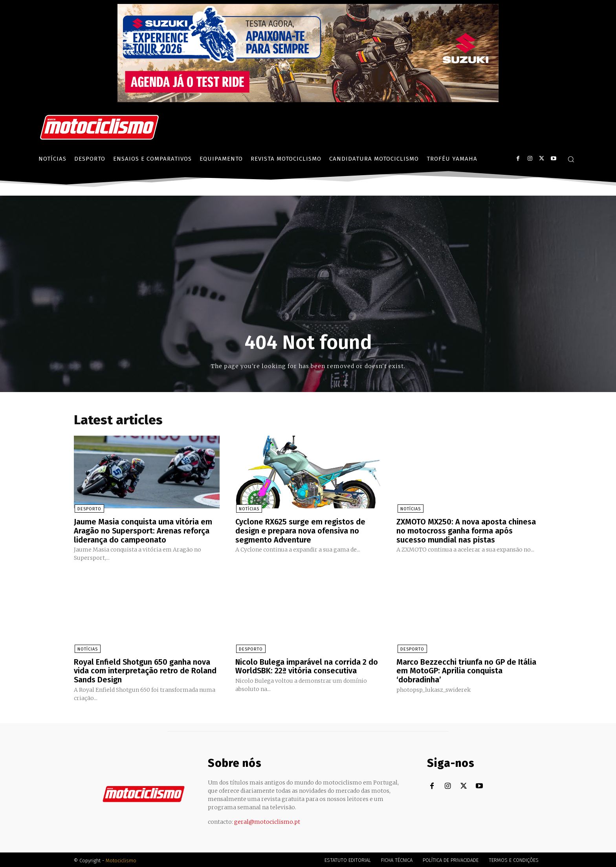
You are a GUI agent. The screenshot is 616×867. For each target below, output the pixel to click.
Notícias (248, 509)
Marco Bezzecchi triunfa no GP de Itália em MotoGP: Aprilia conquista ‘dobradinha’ (466, 670)
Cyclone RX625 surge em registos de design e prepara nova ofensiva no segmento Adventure (301, 531)
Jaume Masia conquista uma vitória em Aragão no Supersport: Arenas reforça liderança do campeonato (143, 531)
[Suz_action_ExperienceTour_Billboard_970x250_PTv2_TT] (308, 100)
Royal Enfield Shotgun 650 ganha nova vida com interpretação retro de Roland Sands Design (145, 670)
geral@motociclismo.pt (267, 820)
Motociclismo (121, 859)
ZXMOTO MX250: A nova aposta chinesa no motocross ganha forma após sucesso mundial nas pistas (466, 531)
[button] (571, 159)
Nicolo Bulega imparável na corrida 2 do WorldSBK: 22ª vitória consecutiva (307, 665)
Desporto (89, 509)
